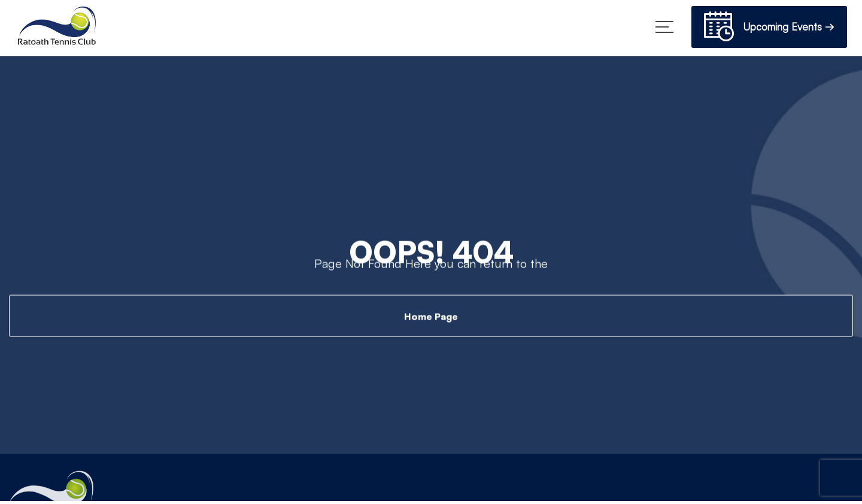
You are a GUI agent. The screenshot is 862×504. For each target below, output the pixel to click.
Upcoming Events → (769, 28)
